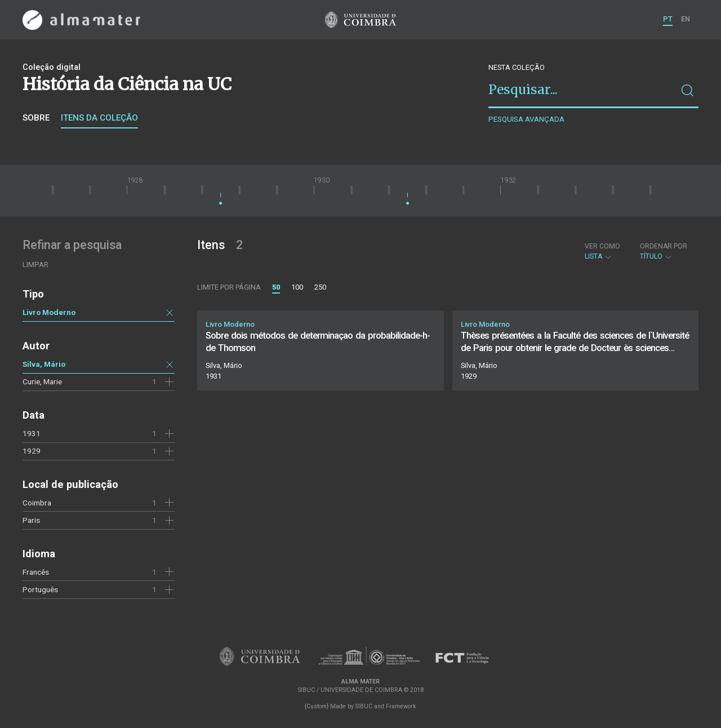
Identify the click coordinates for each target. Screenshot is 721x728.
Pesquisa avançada (526, 119)
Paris (31, 520)
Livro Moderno (49, 312)
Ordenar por (664, 246)
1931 (32, 433)
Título (664, 251)
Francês (36, 572)
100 (297, 287)
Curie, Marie (42, 381)
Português (40, 589)
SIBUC (364, 706)
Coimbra (37, 503)
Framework (401, 706)
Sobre (36, 118)
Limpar (35, 265)
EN (686, 19)
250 (320, 287)
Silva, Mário (44, 364)
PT (668, 19)
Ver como (602, 246)
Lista (602, 251)
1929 (32, 451)
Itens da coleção (99, 118)
